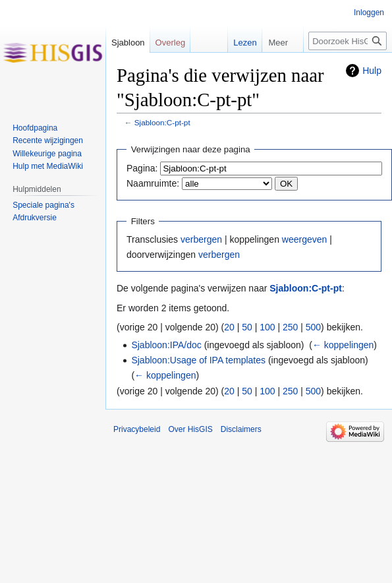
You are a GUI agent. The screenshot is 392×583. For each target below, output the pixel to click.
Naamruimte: (153, 183)
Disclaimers (241, 429)
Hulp (372, 71)
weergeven (305, 239)
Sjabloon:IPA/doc (166, 345)
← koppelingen (343, 345)
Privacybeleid (137, 429)
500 (313, 327)
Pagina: (142, 168)
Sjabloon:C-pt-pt (162, 122)
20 (229, 327)
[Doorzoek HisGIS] (348, 41)
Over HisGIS (190, 429)
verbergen (201, 239)
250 (290, 327)
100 (267, 327)
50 (247, 327)
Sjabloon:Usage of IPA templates (198, 360)
